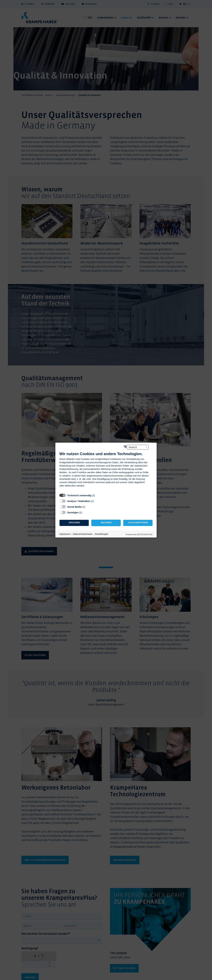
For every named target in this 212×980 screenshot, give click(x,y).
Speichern (74, 523)
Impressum (65, 534)
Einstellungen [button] (102, 534)
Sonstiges (73, 512)
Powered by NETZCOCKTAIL (139, 534)
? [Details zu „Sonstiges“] (85, 512)
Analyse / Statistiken (79, 501)
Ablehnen (106, 523)
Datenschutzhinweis (83, 534)
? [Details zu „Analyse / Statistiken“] (97, 501)
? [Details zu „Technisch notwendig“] (98, 495)
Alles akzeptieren (138, 523)
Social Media (74, 507)
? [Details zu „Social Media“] (88, 507)
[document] (106, 471)
